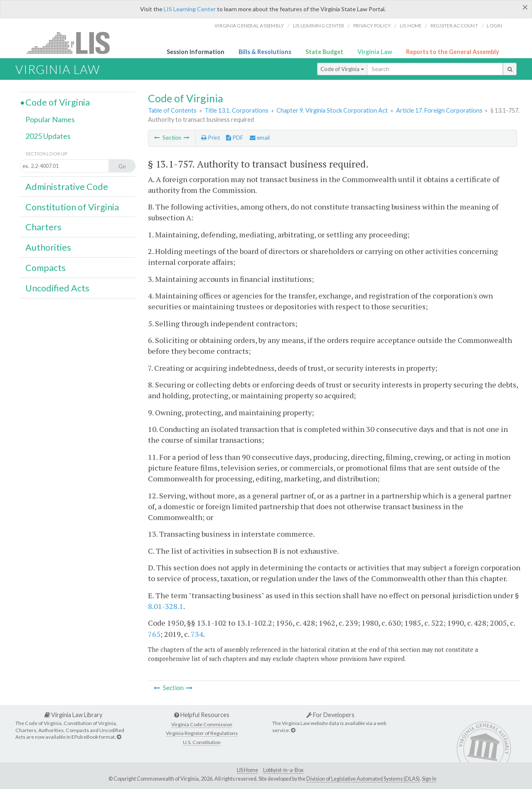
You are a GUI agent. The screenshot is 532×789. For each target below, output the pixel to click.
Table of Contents (172, 110)
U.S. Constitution (202, 742)
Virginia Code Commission (202, 724)
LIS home (411, 26)
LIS (73, 43)
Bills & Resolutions (265, 52)
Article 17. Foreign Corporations (439, 110)
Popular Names (50, 119)
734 (197, 634)
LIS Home (248, 770)
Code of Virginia (342, 69)
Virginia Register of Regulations (202, 733)
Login (494, 26)
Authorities (48, 247)
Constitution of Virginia (72, 207)
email (260, 138)
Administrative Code (67, 187)
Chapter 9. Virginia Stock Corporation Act (332, 110)
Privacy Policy (372, 26)
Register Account (454, 26)
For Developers (330, 715)
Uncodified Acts (57, 288)
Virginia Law (375, 52)
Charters (43, 227)
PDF (235, 138)
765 (154, 634)
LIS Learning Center (190, 9)
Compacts (46, 268)
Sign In (429, 779)
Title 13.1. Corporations (236, 110)
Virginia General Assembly (249, 26)
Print (211, 138)
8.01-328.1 (166, 606)
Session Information (196, 52)
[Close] (525, 7)
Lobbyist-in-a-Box (283, 770)
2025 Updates (48, 136)
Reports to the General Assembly (453, 52)
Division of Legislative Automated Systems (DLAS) (363, 779)
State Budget (324, 52)
